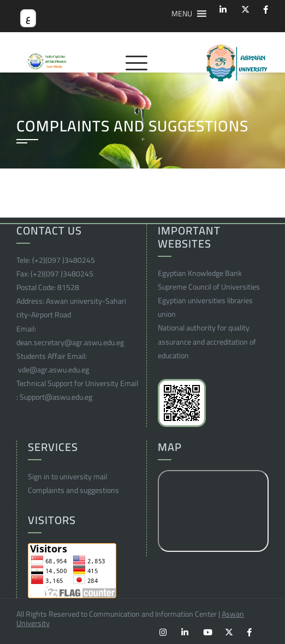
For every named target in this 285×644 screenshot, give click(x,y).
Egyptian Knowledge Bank (200, 273)
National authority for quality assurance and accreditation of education (207, 341)
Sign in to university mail (67, 477)
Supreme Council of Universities (209, 287)
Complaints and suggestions (73, 490)
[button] (182, 14)
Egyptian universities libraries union (205, 307)
